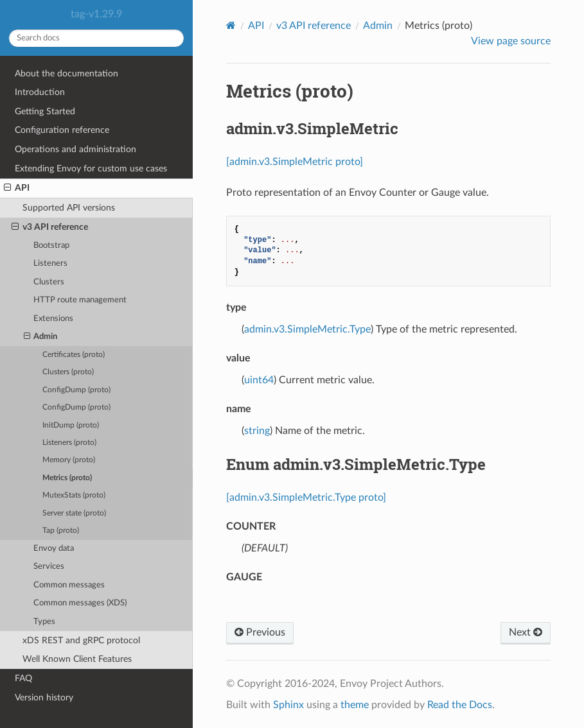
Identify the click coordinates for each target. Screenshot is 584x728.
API (17, 188)
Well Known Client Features (77, 659)
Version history (44, 698)
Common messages (69, 585)
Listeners (50, 264)
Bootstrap (51, 246)
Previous (260, 632)
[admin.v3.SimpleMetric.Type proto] (306, 498)
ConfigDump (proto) (76, 390)
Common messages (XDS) (80, 603)
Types (44, 622)
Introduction (40, 92)
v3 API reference (50, 227)
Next (526, 632)
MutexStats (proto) (74, 495)
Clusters (49, 282)
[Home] (231, 25)
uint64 (259, 380)
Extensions (53, 319)
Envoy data (54, 549)
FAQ (23, 678)
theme (355, 705)
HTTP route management (80, 300)
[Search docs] (96, 38)
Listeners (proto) (69, 443)
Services (49, 567)
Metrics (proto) (67, 478)
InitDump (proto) (71, 425)
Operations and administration (75, 149)
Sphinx (288, 705)
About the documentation (66, 74)
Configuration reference (62, 130)
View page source (511, 41)
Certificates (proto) (74, 355)
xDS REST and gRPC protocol (81, 640)
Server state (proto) (74, 513)
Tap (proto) (61, 531)
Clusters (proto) (68, 372)
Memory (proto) (69, 460)
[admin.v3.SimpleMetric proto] (295, 162)
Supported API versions (69, 208)
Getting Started (45, 111)
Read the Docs (460, 705)
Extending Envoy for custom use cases (91, 169)
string (257, 431)
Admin (41, 337)
